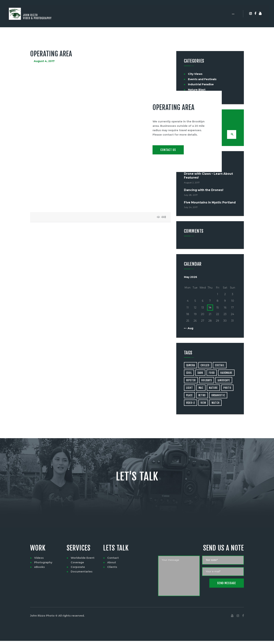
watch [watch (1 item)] (215, 403)
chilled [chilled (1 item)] (205, 366)
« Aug (189, 329)
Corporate (78, 568)
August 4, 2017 (44, 61)
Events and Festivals (202, 79)
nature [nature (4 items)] (213, 388)
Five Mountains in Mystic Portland (210, 203)
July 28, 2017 (191, 195)
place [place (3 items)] (189, 396)
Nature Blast (197, 90)
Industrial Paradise (201, 84)
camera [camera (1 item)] (191, 366)
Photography (43, 563)
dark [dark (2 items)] (200, 373)
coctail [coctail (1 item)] (220, 366)
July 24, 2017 (191, 208)
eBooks (39, 568)
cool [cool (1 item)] (189, 373)
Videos (39, 558)
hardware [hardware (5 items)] (226, 373)
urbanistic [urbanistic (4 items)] (218, 396)
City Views (195, 74)
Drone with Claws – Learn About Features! (208, 176)
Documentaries (82, 572)
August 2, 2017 (192, 183)
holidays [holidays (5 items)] (207, 381)
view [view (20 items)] (203, 403)
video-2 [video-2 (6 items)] (191, 403)
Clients (112, 568)
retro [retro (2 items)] (202, 396)
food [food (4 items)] (212, 373)
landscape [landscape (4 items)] (224, 381)
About (112, 563)
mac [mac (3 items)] (201, 388)
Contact (113, 558)
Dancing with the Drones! (204, 191)
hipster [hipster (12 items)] (191, 381)
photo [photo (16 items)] (227, 388)
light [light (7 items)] (190, 388)
